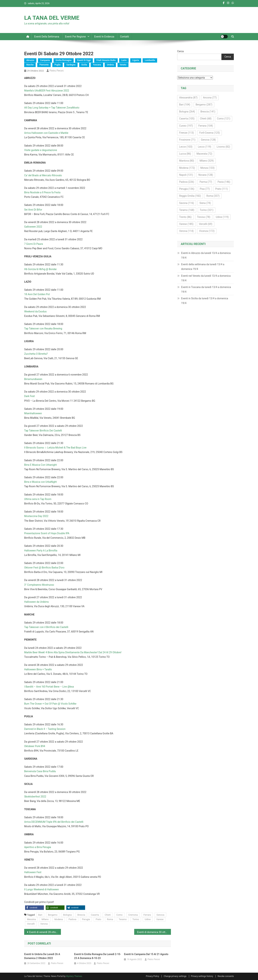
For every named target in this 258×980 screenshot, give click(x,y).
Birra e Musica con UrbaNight (40, 482)
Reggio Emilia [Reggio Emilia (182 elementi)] (190, 196)
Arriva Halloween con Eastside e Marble (46, 133)
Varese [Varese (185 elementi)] (186, 224)
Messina (31, 919)
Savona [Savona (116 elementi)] (187, 203)
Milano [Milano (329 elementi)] (207, 161)
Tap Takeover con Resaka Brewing (43, 329)
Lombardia (150, 60)
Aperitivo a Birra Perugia (38, 847)
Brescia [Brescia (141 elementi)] (208, 112)
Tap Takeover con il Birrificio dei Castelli (46, 627)
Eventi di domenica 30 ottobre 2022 (154, 932)
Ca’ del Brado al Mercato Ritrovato (43, 175)
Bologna (67, 915)
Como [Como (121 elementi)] (224, 119)
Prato (98, 919)
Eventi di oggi (84, 60)
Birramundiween (33, 379)
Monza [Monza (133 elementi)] (207, 168)
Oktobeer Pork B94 (35, 746)
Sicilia (84, 65)
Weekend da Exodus (35, 311)
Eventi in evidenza (104, 37)
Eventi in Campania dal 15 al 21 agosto (146, 954)
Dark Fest (29, 396)
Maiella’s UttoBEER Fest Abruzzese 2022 (47, 91)
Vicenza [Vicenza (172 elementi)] (207, 231)
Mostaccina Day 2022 (36, 516)
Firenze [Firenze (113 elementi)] (187, 133)
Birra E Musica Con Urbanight (40, 465)
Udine (148, 919)
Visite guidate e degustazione (41, 150)
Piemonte (44, 65)
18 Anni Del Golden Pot (37, 294)
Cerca (180, 51)
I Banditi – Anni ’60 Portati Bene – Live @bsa (49, 687)
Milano (45, 919)
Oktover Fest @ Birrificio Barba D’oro (44, 568)
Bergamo (53, 915)
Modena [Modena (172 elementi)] (187, 168)
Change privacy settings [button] (175, 976)
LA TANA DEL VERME (52, 18)
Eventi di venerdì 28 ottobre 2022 (45, 932)
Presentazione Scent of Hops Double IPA (47, 533)
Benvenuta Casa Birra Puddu (40, 771)
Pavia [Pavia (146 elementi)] (224, 182)
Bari (40, 915)
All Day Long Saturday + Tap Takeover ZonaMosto (52, 108)
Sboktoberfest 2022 (35, 797)
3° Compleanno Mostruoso (39, 585)
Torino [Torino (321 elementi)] (207, 210)
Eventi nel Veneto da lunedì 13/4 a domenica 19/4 (206, 278)
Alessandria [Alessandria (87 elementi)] (188, 98)
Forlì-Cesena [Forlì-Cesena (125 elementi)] (210, 133)
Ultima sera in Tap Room (38, 499)
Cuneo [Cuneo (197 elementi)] (186, 126)
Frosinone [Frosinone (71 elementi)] (187, 140)
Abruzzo (30, 60)
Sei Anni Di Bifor (33, 210)
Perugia (86, 919)
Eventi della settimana (47, 37)
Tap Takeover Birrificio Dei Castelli (43, 431)
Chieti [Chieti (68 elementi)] (206, 119)
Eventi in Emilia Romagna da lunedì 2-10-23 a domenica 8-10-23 (98, 956)
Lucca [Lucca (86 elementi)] (185, 154)
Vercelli (31, 924)
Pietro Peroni (57, 71)
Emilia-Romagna (64, 60)
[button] (34, 908)
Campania (45, 60)
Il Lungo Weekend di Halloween (42, 889)
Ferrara (147, 915)
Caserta (95, 915)
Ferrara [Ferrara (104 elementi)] (206, 126)
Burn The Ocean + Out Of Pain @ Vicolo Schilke (50, 704)
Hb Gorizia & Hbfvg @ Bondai (40, 269)
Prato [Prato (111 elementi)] (221, 189)
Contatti (125, 37)
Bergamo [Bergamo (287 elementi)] (204, 105)
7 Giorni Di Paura (34, 244)
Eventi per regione (75, 37)
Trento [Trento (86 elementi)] (185, 217)
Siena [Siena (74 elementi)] (205, 203)
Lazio (124, 60)
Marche (30, 65)
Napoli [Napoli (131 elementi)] (186, 175)
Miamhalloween (33, 413)
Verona (44, 924)
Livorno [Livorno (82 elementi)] (223, 147)
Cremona (133, 915)
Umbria (110, 65)
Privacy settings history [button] (202, 976)
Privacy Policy (152, 976)
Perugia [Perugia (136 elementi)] (187, 189)
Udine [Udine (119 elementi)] (222, 217)
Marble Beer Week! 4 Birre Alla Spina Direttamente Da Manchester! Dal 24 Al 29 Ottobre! (73, 652)
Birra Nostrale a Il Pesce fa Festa (42, 192)
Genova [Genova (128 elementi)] (208, 140)
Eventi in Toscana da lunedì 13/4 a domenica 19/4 (206, 289)
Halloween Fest (33, 872)
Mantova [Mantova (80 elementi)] (187, 161)
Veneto (123, 65)
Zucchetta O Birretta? (36, 354)
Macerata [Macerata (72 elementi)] (204, 154)
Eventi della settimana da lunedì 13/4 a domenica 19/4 (203, 267)
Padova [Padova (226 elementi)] (187, 182)
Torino (136, 919)
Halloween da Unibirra (36, 602)
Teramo (123, 919)
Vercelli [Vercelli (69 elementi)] (206, 224)
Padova (72, 919)
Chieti (108, 915)
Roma (110, 919)
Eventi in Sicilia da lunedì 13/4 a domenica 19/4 (205, 301)
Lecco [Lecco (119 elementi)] (204, 147)
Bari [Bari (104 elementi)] (185, 105)
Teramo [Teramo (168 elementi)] (187, 210)
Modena (58, 919)
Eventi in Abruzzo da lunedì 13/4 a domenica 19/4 (206, 255)
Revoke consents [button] (226, 976)
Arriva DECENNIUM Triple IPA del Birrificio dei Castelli (54, 822)
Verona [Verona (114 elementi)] (186, 231)
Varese (160, 919)
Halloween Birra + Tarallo (38, 669)
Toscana (97, 65)
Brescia (81, 915)
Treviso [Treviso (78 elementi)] (204, 217)
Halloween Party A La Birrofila (41, 551)
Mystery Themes (74, 976)
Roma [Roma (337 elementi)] (213, 196)
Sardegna (71, 65)
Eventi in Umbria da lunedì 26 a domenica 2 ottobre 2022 (42, 956)
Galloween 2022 (33, 227)
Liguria (136, 60)
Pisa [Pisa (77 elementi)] (205, 189)
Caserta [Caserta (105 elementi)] (187, 119)
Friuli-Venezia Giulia (106, 60)
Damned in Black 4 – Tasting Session (45, 729)
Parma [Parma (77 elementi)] (206, 182)
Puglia (58, 65)
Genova (161, 915)
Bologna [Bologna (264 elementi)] (187, 112)
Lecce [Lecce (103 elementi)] (186, 147)
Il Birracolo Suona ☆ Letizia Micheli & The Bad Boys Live (55, 448)
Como (119, 915)
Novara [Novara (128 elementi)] (206, 175)
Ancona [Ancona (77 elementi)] (210, 98)
